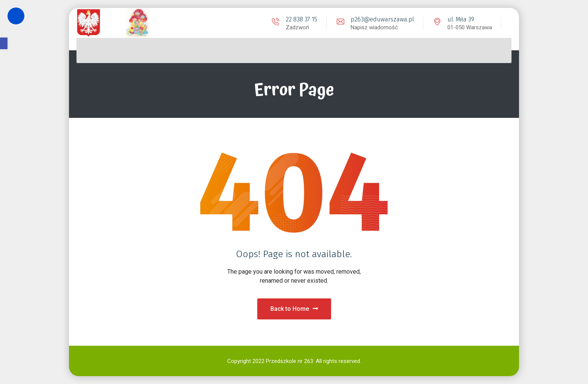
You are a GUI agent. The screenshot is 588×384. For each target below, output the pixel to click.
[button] (4, 43)
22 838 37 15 (301, 19)
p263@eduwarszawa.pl (382, 19)
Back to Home (294, 309)
